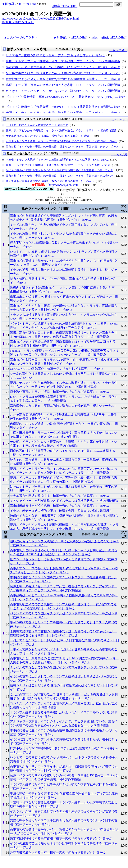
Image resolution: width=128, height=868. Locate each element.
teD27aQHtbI (27, 4)
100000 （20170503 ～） (18, 22)
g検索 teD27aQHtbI (65, 6)
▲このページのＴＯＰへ (21, 37)
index (94, 37)
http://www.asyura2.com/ (64, 185)
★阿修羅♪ (9, 4)
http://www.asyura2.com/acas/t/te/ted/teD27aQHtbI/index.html (40, 18)
